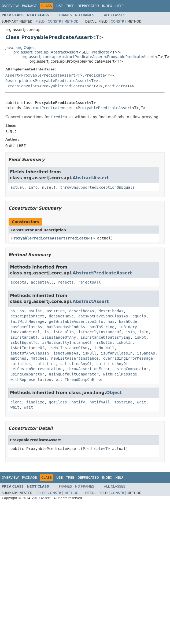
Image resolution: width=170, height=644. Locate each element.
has (111, 321)
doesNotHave (61, 316)
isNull (90, 353)
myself (49, 187)
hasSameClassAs (26, 327)
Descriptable (19, 81)
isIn (130, 332)
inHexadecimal (25, 332)
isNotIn (104, 342)
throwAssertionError (88, 369)
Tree (70, 6)
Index (107, 6)
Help (119, 6)
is (47, 332)
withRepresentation (31, 380)
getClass (58, 402)
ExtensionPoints (22, 86)
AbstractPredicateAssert (49, 108)
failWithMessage (27, 321)
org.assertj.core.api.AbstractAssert (46, 52)
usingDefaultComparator (74, 374)
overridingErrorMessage (128, 358)
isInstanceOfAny (59, 337)
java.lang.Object (21, 48)
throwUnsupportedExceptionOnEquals (97, 187)
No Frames (85, 15)
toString (123, 402)
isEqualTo (64, 332)
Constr (54, 22)
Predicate (100, 52)
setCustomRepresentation (36, 369)
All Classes (115, 15)
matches (18, 358)
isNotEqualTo (24, 342)
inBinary (128, 327)
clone (16, 402)
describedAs (82, 311)
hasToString (102, 327)
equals (139, 316)
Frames (66, 15)
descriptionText (27, 316)
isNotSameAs (66, 353)
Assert (12, 75)
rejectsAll (90, 282)
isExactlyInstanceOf (100, 332)
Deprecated (88, 6)
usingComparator (131, 369)
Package (29, 6)
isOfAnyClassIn (117, 353)
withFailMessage (120, 374)
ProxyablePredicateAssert (131, 57)
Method (71, 22)
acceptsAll (42, 282)
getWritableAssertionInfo (76, 321)
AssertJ (46, 498)
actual (17, 187)
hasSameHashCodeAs (66, 327)
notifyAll (100, 402)
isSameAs (146, 353)
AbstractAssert (91, 178)
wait (142, 402)
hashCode (128, 321)
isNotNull (104, 348)
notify (78, 402)
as (13, 311)
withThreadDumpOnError (80, 380)
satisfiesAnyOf (76, 364)
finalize (35, 402)
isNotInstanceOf (27, 348)
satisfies (21, 364)
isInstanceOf (24, 337)
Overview (10, 6)
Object (114, 393)
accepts (18, 282)
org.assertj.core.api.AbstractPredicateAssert (63, 57)
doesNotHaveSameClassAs (103, 316)
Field (40, 22)
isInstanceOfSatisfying (105, 337)
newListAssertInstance (75, 358)
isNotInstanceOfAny (69, 348)
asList (35, 311)
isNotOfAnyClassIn (30, 353)
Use (60, 6)
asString (56, 311)
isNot (141, 337)
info (33, 187)
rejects (66, 282)
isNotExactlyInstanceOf (67, 342)
